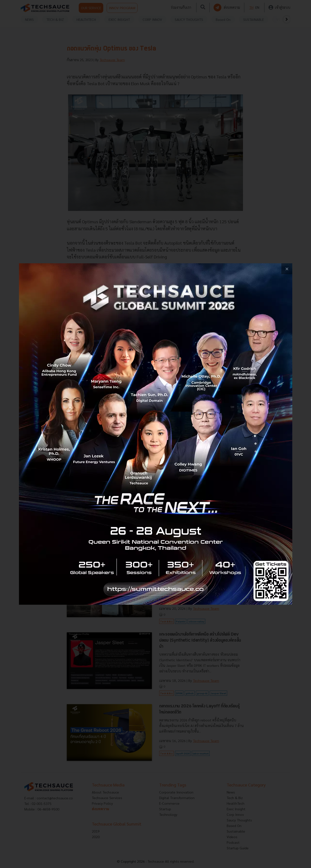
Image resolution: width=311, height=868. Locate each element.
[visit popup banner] (156, 434)
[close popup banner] (287, 269)
